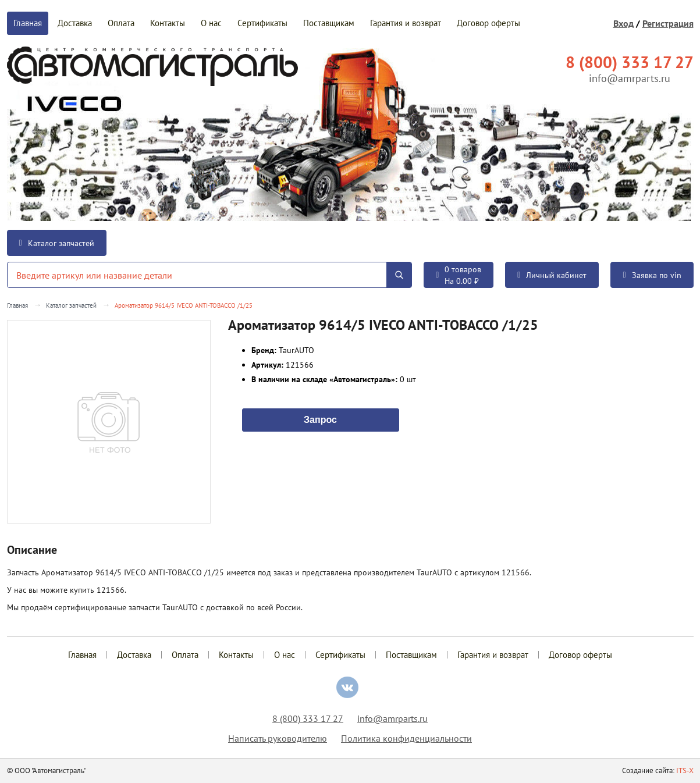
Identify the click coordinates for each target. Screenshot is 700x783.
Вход (623, 23)
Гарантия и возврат (406, 23)
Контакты (168, 23)
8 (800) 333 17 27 (308, 718)
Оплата (121, 23)
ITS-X (685, 770)
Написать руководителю (278, 738)
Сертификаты (262, 23)
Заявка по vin (652, 275)
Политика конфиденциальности (406, 738)
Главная (28, 23)
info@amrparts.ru (630, 78)
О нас (211, 23)
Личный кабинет (552, 275)
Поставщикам (329, 23)
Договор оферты (488, 23)
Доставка (75, 23)
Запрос (320, 419)
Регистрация (668, 23)
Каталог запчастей (57, 243)
